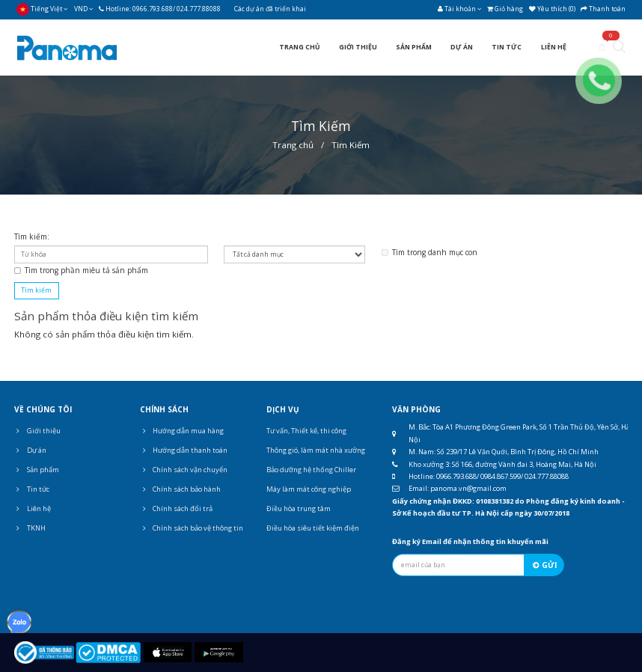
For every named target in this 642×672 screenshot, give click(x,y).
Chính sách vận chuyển (184, 470)
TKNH (30, 528)
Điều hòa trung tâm (299, 508)
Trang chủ (293, 145)
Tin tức (32, 489)
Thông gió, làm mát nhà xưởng (316, 450)
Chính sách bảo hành (180, 489)
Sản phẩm (37, 470)
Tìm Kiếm (351, 145)
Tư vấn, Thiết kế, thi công (306, 431)
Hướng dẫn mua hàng (182, 431)
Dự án (30, 450)
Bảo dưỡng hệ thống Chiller (311, 470)
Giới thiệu (37, 431)
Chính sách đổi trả (176, 508)
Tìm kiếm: (32, 236)
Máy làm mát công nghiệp (309, 489)
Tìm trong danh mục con (429, 252)
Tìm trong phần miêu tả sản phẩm (81, 270)
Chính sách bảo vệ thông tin (192, 528)
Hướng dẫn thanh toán (184, 450)
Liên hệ (33, 508)
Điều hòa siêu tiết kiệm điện (313, 528)
